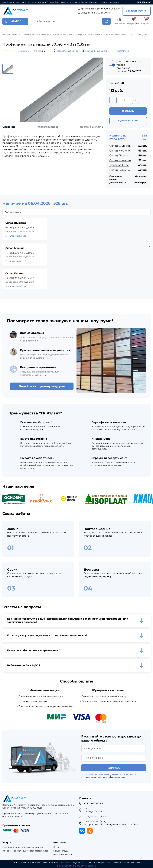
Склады (85, 2)
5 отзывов (23, 51)
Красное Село (119, 165)
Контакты (94, 2)
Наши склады (61, 851)
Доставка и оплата (37, 2)
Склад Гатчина (120, 170)
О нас (56, 847)
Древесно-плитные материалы (36, 35)
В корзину (128, 111)
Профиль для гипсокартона (89, 35)
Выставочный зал (63, 855)
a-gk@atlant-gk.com (109, 2)
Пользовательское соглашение (77, 866)
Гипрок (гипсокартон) (63, 35)
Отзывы (50, 2)
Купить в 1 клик (128, 121)
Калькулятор (21, 2)
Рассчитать (114, 768)
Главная (6, 35)
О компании (8, 2)
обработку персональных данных (117, 775)
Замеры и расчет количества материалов (25, 851)
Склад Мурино (120, 151)
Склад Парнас (119, 156)
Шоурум (76, 2)
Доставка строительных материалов (23, 847)
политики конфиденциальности (112, 777)
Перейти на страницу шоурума (42, 386)
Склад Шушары (120, 146)
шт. (123, 83)
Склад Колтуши (120, 160)
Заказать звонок (137, 11)
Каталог (16, 35)
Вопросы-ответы (63, 2)
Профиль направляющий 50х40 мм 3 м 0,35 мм (126, 35)
